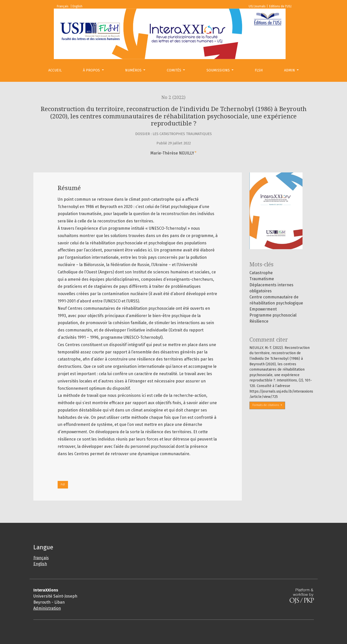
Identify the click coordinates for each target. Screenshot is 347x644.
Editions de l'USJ (280, 6)
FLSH (259, 70)
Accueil (55, 70)
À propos (92, 70)
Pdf (63, 485)
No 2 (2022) (173, 97)
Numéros (134, 70)
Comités (175, 70)
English (40, 564)
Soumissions (219, 70)
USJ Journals (257, 6)
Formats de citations (266, 405)
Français (41, 558)
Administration (47, 608)
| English (76, 6)
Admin (290, 70)
